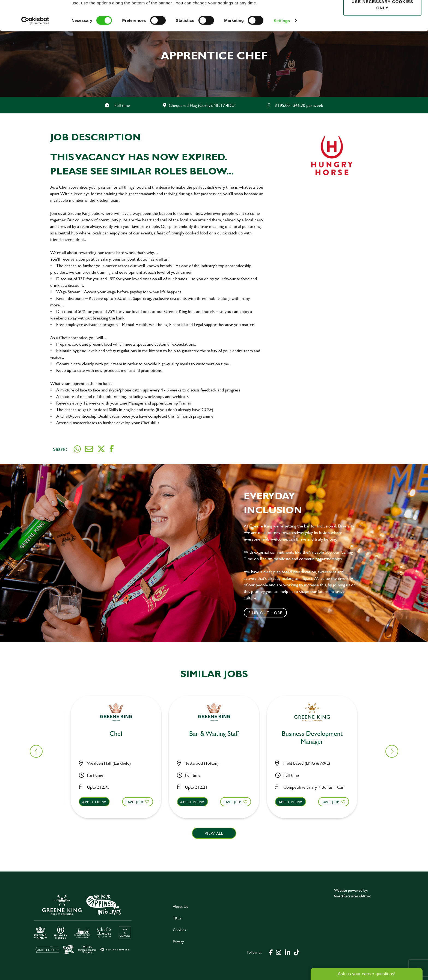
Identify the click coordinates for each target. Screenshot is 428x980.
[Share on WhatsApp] (77, 449)
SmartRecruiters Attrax (352, 896)
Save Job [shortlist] (138, 802)
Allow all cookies (382, 14)
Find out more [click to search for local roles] (265, 613)
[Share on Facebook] (112, 449)
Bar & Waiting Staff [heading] (119, 734)
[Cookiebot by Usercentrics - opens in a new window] (35, 51)
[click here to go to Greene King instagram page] (279, 952)
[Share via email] (89, 449)
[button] (119, 807)
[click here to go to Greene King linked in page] (288, 952)
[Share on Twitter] (101, 449)
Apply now (98, 802)
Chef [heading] (217, 734)
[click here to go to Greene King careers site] (83, 924)
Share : (60, 449)
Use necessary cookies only (382, 35)
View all (214, 833)
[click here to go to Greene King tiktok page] (297, 952)
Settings (282, 51)
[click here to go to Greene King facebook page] (271, 952)
